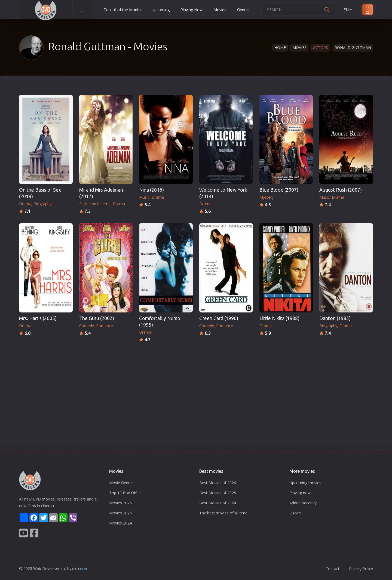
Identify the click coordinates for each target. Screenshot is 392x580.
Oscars (295, 513)
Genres (243, 10)
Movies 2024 (120, 523)
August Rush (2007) (341, 190)
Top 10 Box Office (125, 493)
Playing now (300, 493)
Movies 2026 (120, 503)
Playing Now (192, 10)
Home (280, 47)
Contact (333, 569)
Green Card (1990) (219, 318)
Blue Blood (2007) (279, 190)
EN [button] (348, 10)
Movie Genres (121, 483)
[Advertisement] (196, 384)
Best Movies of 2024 (218, 503)
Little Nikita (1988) (279, 318)
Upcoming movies (305, 483)
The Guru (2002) (97, 318)
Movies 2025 (120, 513)
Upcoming (161, 10)
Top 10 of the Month (122, 10)
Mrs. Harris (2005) (38, 318)
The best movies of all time (223, 513)
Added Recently (303, 503)
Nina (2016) (151, 190)
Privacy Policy (361, 569)
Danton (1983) (335, 318)
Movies (220, 10)
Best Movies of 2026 (218, 483)
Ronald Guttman (353, 47)
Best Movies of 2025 (218, 493)
